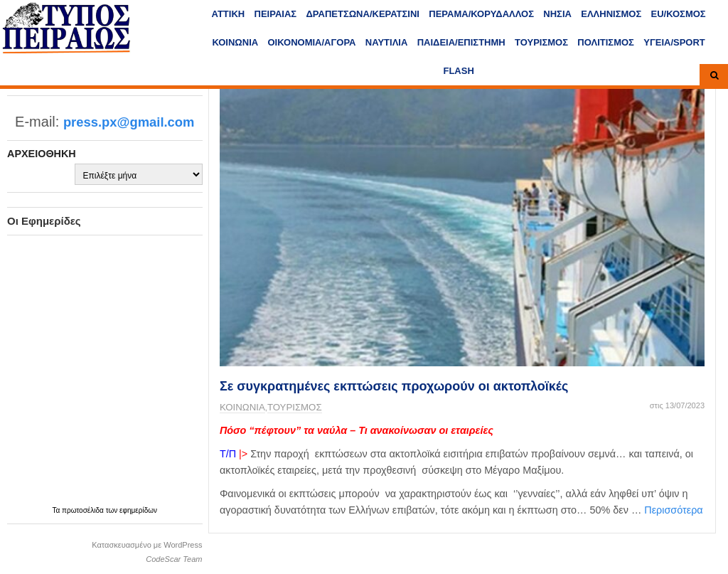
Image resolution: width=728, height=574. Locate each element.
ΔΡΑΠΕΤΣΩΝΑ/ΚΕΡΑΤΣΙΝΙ (362, 14)
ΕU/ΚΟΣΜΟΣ (679, 14)
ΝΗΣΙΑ (557, 14)
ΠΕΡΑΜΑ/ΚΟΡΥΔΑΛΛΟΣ (481, 14)
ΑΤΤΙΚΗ (229, 14)
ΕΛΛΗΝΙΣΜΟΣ (611, 14)
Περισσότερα (673, 510)
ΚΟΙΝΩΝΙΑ (235, 42)
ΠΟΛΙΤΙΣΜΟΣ (606, 42)
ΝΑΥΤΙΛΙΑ (387, 42)
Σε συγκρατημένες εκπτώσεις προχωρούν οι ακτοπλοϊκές (394, 386)
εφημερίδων (138, 510)
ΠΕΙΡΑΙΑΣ (276, 14)
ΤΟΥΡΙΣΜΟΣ (541, 42)
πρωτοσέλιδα (84, 510)
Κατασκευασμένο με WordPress (147, 545)
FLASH (458, 71)
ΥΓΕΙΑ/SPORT (674, 42)
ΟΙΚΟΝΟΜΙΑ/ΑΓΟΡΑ (312, 42)
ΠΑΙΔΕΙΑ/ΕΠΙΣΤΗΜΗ (461, 42)
